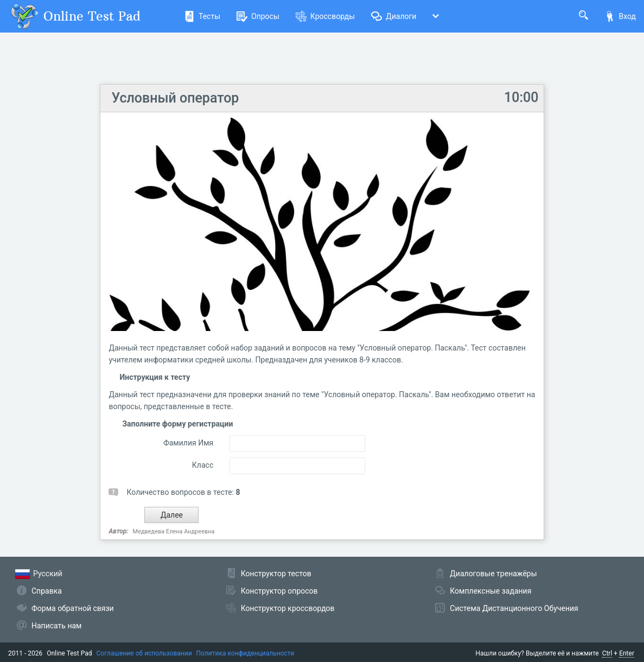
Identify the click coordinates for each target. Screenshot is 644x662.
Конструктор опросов (279, 591)
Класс (203, 465)
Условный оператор (175, 98)
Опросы (258, 16)
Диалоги (394, 16)
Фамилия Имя (188, 443)
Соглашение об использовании (144, 653)
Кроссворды (325, 16)
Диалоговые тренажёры (493, 574)
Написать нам (56, 626)
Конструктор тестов (276, 574)
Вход (620, 16)
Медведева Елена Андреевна (174, 531)
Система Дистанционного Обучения (514, 608)
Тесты (202, 16)
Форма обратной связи (73, 608)
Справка (47, 591)
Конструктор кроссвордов (288, 608)
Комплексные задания (490, 591)
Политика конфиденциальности (246, 653)
